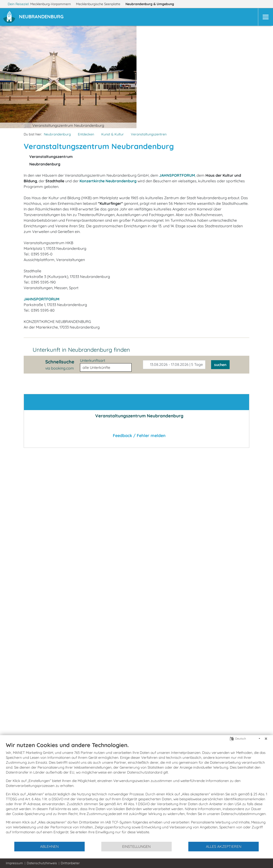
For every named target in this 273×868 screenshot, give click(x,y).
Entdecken (86, 134)
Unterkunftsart (93, 360)
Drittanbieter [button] (70, 863)
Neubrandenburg (152, 4)
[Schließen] (266, 739)
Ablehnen (49, 846)
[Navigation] (265, 17)
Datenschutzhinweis (42, 863)
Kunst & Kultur (113, 134)
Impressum (14, 863)
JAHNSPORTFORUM (42, 299)
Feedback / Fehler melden (136, 436)
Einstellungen (136, 846)
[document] (136, 791)
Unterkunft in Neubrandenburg (81, 350)
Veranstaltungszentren (149, 134)
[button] (42, 17)
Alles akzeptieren (224, 846)
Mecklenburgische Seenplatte (99, 4)
